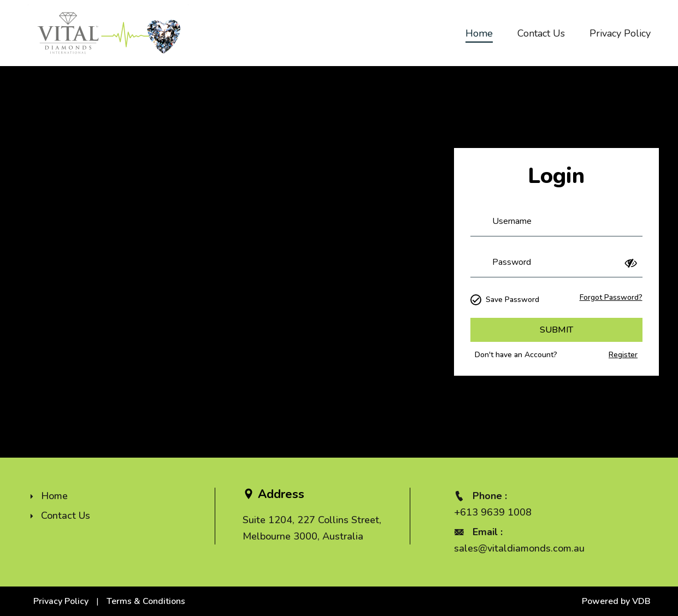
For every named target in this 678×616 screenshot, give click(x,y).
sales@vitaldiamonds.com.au (519, 548)
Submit (556, 330)
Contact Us (541, 33)
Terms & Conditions (146, 601)
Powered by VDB (616, 601)
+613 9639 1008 (493, 512)
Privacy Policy (620, 33)
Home (479, 33)
